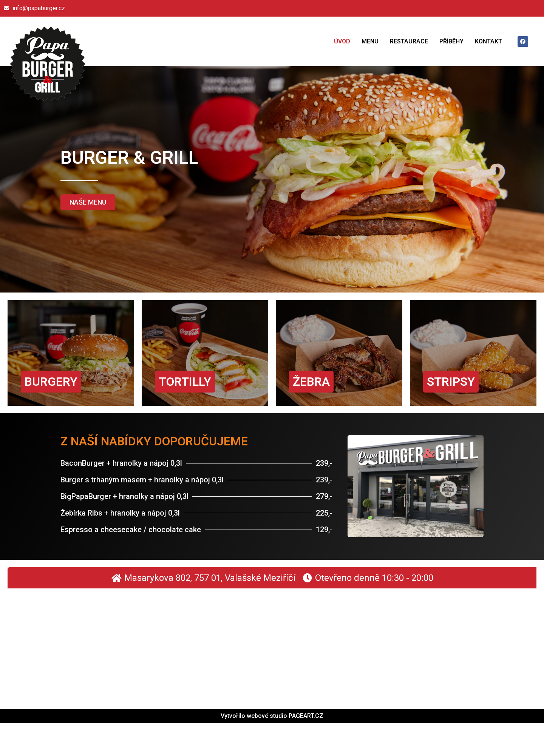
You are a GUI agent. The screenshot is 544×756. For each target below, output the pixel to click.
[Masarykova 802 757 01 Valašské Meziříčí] (272, 645)
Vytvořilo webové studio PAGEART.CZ (272, 716)
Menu (370, 41)
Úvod (342, 41)
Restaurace (409, 41)
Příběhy (451, 41)
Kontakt (488, 41)
